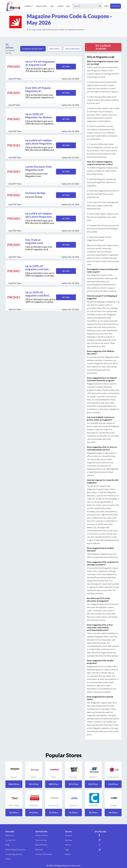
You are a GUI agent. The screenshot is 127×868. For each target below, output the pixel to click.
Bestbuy (69, 840)
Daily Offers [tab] (54, 49)
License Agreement (14, 854)
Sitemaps (39, 849)
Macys (68, 845)
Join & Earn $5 (116, 6)
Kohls (67, 854)
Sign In (106, 6)
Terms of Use (41, 840)
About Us (10, 835)
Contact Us (10, 840)
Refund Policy (41, 845)
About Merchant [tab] (72, 49)
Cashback (60, 6)
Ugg (67, 849)
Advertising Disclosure (15, 849)
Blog (68, 6)
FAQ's (8, 859)
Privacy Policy (41, 835)
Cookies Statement (44, 854)
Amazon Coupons (42, 6)
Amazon (69, 835)
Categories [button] (28, 6)
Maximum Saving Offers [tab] (33, 49)
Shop (52, 6)
